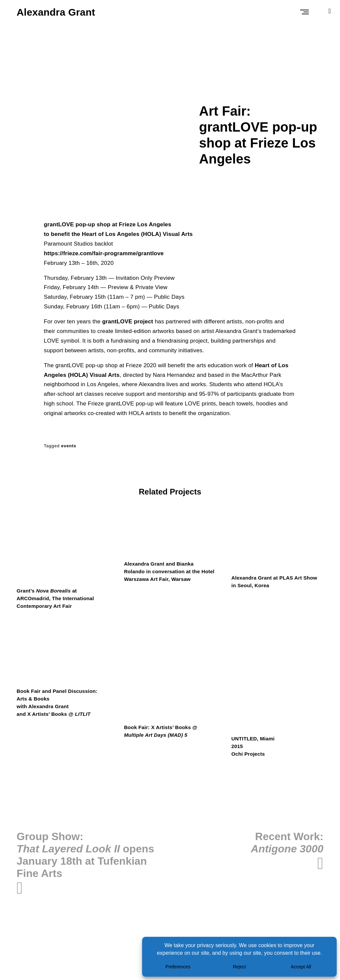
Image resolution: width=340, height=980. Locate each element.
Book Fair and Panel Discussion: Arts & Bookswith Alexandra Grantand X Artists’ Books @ (59, 704)
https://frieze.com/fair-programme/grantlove (104, 253)
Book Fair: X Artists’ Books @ (162, 733)
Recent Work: (287, 845)
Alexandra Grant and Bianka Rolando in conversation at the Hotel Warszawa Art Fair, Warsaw (166, 572)
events (69, 446)
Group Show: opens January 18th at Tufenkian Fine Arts (85, 857)
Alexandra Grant (56, 12)
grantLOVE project (128, 322)
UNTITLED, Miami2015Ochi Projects (254, 748)
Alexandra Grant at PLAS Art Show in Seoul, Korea (276, 582)
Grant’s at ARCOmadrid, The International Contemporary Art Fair (57, 599)
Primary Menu (305, 12)
